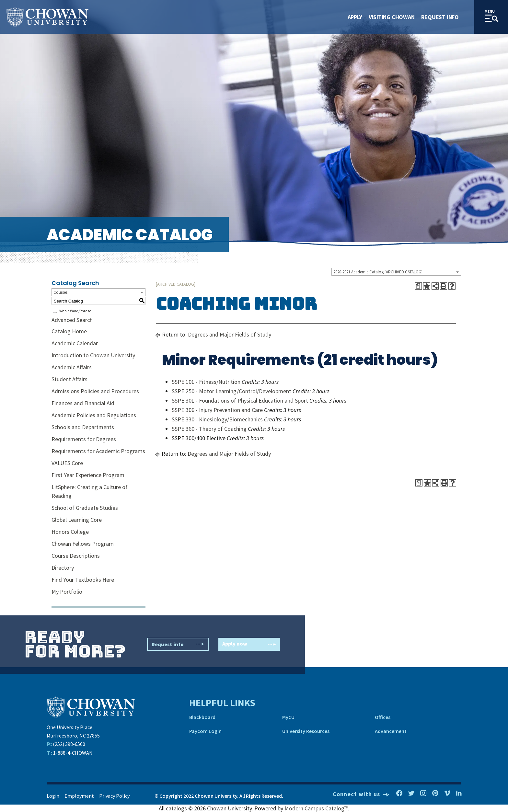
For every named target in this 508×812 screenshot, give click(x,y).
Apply (355, 17)
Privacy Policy (114, 796)
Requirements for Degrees (84, 439)
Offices (383, 717)
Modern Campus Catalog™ (316, 808)
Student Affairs (69, 379)
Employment (79, 796)
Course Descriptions (76, 556)
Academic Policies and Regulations (94, 415)
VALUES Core (67, 463)
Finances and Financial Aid (83, 403)
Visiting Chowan (392, 17)
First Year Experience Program (88, 475)
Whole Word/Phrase (75, 311)
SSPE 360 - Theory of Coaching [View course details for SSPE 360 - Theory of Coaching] (209, 429)
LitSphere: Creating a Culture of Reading (90, 491)
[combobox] (396, 272)
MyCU (288, 717)
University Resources (306, 731)
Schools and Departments (83, 427)
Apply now (249, 644)
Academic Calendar (75, 343)
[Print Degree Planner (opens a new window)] (418, 286)
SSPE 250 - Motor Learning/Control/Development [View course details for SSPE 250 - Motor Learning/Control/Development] (231, 391)
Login (53, 796)
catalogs (176, 808)
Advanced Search (72, 320)
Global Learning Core (77, 520)
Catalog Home (69, 331)
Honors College (70, 532)
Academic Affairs (72, 367)
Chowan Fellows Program (83, 544)
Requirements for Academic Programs (98, 451)
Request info (178, 644)
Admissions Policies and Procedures (95, 391)
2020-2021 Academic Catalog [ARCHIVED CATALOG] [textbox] (378, 272)
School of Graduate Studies (85, 508)
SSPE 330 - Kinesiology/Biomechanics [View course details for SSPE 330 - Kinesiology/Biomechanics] (217, 419)
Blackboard (202, 717)
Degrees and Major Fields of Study (230, 334)
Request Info (440, 17)
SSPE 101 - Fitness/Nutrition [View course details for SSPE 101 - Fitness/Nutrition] (206, 382)
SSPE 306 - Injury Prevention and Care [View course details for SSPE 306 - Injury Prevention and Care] (217, 410)
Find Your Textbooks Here (83, 580)
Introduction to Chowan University (93, 355)
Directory (63, 568)
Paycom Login (205, 731)
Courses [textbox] (60, 292)
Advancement (391, 731)
